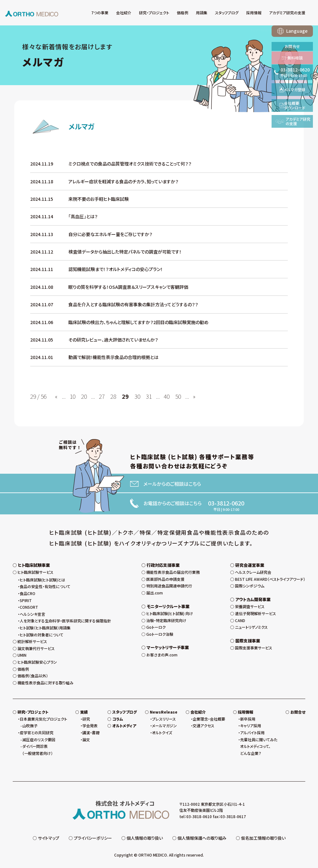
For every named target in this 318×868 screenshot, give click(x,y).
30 (137, 396)
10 (73, 396)
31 (149, 396)
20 (84, 396)
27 (102, 396)
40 (167, 396)
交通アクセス (204, 726)
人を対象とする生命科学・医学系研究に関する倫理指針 (65, 621)
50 (178, 396)
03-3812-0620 (226, 503)
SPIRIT (26, 600)
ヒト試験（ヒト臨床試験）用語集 (45, 628)
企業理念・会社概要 (209, 719)
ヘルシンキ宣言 (32, 614)
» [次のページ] (194, 396)
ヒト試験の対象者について (41, 635)
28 (113, 396)
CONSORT (29, 607)
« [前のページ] (56, 396)
